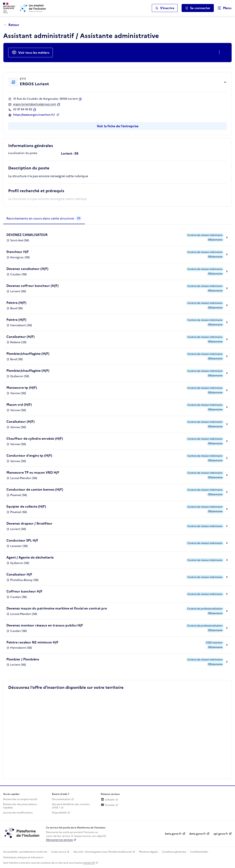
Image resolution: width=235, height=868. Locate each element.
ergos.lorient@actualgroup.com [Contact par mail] (35, 104)
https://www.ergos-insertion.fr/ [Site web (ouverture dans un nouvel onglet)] (34, 115)
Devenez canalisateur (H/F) (27, 269)
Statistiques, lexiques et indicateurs (23, 857)
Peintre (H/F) (16, 303)
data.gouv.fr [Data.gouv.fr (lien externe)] (197, 834)
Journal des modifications (18, 813)
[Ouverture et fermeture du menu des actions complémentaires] (220, 53)
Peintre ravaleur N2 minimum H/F (32, 642)
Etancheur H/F (18, 252)
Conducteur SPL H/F (22, 540)
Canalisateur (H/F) (20, 337)
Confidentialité (199, 852)
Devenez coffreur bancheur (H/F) (32, 286)
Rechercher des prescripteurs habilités (20, 806)
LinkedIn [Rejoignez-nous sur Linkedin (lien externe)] (108, 800)
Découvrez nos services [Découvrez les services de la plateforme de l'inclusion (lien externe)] (59, 840)
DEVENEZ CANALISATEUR (27, 235)
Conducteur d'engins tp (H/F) (29, 455)
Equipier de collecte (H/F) (26, 506)
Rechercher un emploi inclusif (20, 799)
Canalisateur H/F (19, 574)
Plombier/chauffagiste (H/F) (28, 354)
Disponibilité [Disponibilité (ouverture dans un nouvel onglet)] (59, 813)
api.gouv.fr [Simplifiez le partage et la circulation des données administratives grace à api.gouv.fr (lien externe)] (221, 834)
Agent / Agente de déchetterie (30, 557)
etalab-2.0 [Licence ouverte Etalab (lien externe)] (89, 863)
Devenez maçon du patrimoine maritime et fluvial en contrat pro (57, 608)
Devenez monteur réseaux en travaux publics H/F (45, 625)
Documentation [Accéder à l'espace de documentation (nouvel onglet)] (61, 799)
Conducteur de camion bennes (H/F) (35, 489)
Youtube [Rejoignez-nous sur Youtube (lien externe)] (108, 805)
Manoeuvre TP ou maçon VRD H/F (33, 472)
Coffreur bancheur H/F (24, 591)
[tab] (44, 219)
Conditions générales (174, 852)
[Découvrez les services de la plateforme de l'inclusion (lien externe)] (22, 832)
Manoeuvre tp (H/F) (22, 388)
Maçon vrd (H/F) (19, 405)
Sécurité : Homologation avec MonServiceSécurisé (102, 852)
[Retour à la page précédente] (13, 25)
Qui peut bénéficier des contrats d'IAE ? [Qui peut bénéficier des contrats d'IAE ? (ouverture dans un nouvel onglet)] (71, 806)
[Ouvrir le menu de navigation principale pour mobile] (223, 8)
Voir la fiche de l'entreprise (118, 126)
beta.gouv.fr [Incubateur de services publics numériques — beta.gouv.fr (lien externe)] (173, 834)
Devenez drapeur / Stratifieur (29, 523)
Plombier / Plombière (23, 659)
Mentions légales (148, 852)
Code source (59, 852)
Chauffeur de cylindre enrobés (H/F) (35, 438)
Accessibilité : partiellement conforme (25, 852)
